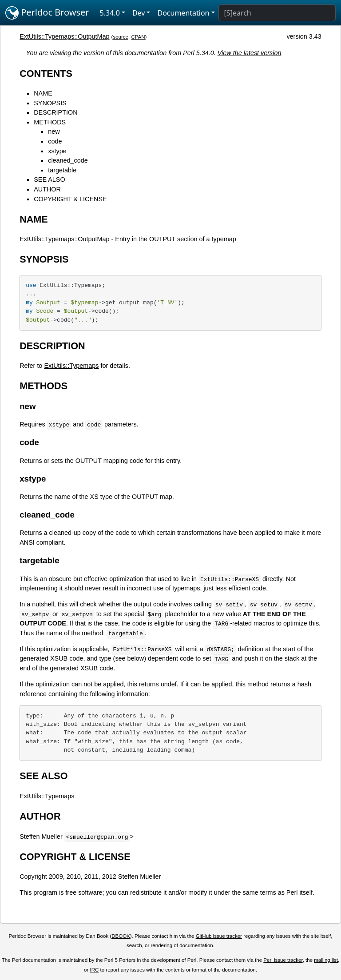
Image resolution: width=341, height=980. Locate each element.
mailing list (326, 960)
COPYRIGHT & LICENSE (70, 199)
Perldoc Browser (47, 13)
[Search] (277, 13)
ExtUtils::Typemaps (71, 366)
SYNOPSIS (50, 103)
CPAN (138, 37)
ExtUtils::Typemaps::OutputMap (64, 36)
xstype (57, 151)
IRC (95, 970)
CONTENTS (46, 74)
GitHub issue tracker (219, 936)
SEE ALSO (49, 179)
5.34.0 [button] (110, 13)
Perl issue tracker (283, 960)
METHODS (50, 122)
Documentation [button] (183, 13)
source (121, 37)
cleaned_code (68, 160)
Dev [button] (139, 13)
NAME (43, 93)
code (55, 141)
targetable (62, 170)
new (54, 131)
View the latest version (250, 53)
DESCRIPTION (56, 112)
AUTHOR (47, 189)
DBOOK (121, 936)
